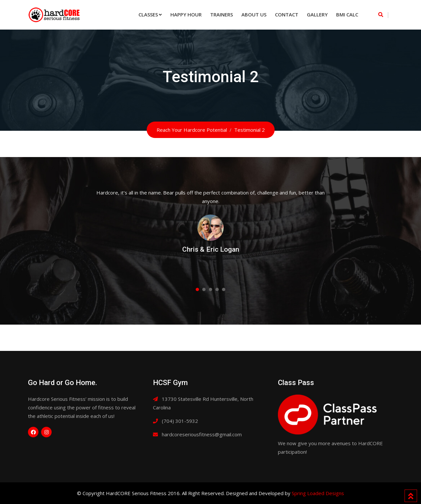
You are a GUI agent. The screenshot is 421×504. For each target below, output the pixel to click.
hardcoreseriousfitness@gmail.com (202, 434)
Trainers (222, 14)
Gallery (317, 14)
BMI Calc (347, 14)
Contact (287, 14)
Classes (148, 14)
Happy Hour (186, 14)
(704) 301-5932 (180, 421)
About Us (254, 14)
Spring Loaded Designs (318, 493)
